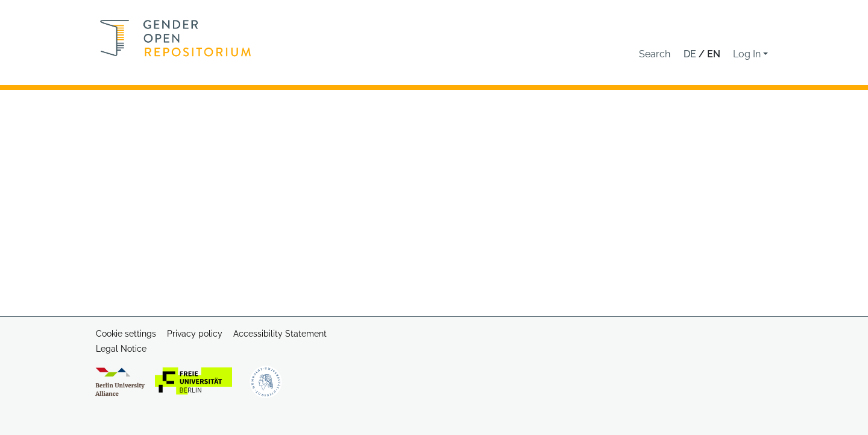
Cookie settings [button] (126, 334)
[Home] (176, 38)
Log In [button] (748, 54)
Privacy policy (195, 334)
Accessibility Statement (280, 334)
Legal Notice (121, 349)
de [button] (691, 54)
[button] (655, 54)
